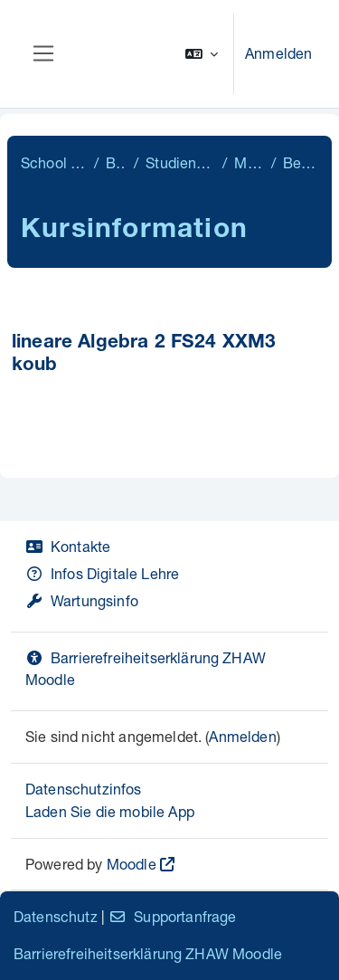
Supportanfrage (172, 916)
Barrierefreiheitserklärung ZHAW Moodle (148, 953)
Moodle (132, 864)
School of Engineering (54, 162)
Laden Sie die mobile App (110, 811)
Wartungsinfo (82, 600)
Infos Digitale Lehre (102, 573)
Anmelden (278, 53)
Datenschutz (56, 916)
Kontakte (68, 546)
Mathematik (249, 162)
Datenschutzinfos (84, 789)
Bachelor (116, 162)
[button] (202, 54)
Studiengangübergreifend (180, 162)
